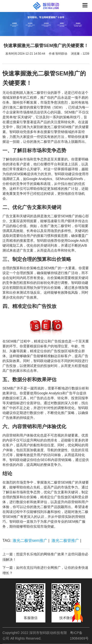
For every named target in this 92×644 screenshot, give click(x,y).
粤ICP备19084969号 (79, 635)
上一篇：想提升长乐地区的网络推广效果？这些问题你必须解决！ (45, 557)
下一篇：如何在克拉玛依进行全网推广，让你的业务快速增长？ (45, 570)
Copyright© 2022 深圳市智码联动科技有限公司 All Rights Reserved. (35, 635)
